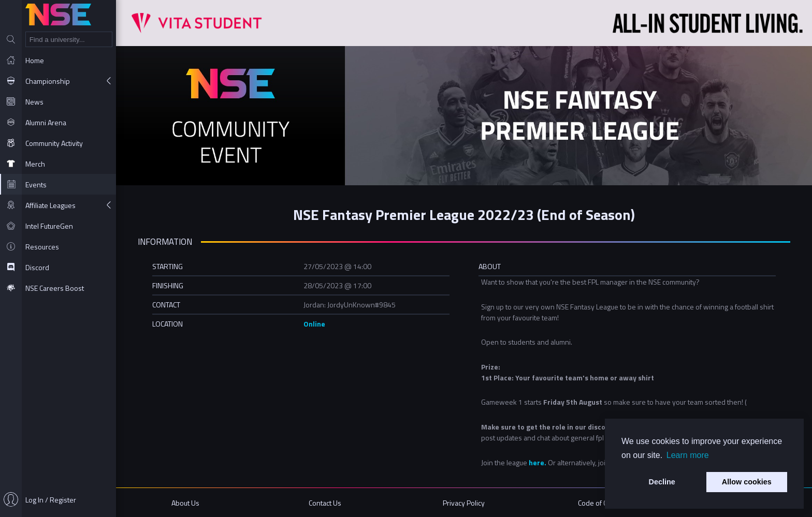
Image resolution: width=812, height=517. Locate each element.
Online (314, 324)
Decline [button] (662, 482)
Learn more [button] (688, 455)
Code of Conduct (603, 503)
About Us (185, 503)
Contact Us (325, 503)
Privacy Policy (464, 503)
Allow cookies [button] (747, 482)
